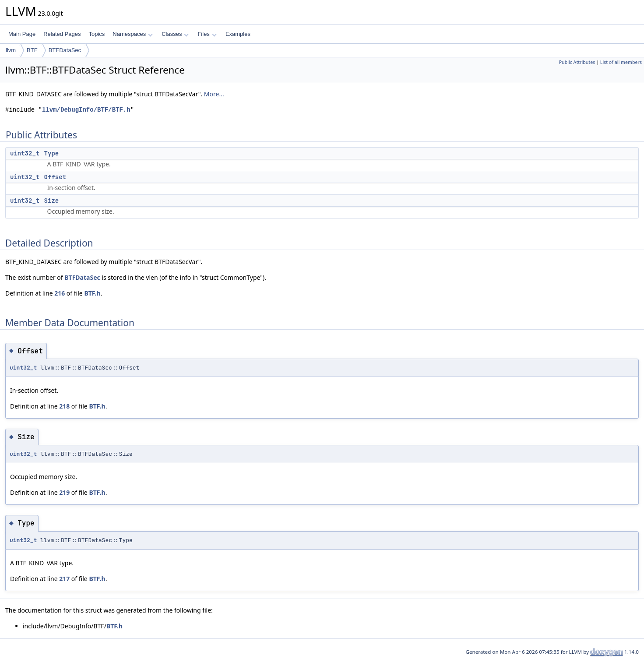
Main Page (22, 34)
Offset (55, 177)
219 (64, 492)
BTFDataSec (65, 50)
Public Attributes (577, 62)
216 (60, 293)
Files (207, 34)
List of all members (621, 62)
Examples (238, 34)
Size (52, 201)
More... (214, 94)
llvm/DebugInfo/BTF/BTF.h (86, 110)
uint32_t (25, 153)
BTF (32, 50)
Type (52, 153)
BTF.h (92, 293)
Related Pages (62, 34)
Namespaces (132, 34)
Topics (97, 34)
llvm (11, 50)
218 (64, 406)
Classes (175, 34)
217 (64, 579)
